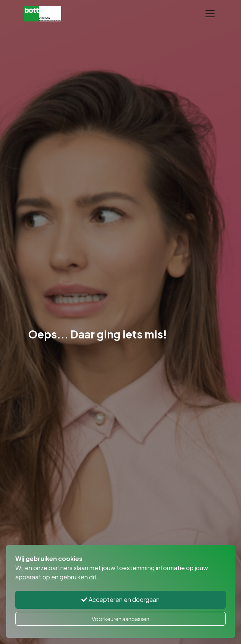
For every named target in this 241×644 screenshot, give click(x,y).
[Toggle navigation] (210, 14)
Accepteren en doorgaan (121, 599)
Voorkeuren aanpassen (121, 619)
